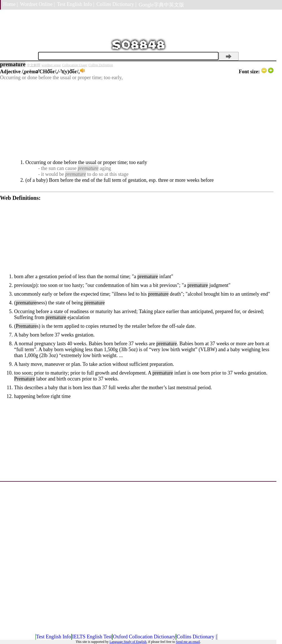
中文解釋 (34, 65)
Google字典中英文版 (161, 5)
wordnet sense (51, 65)
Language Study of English (128, 642)
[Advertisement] (137, 120)
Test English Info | (76, 4)
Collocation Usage (75, 65)
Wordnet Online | (37, 4)
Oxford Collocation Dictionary (144, 637)
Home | (10, 4)
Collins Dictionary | (116, 4)
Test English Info (54, 637)
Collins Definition (101, 65)
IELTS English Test (92, 637)
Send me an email (188, 642)
